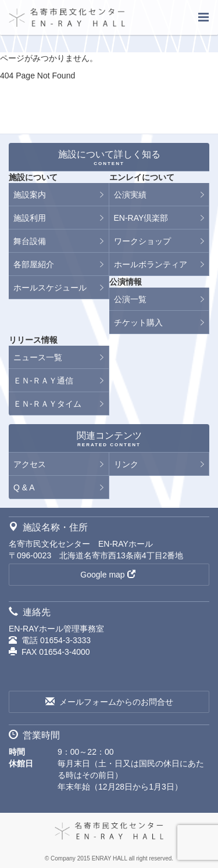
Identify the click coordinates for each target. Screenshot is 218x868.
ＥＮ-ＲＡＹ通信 (43, 381)
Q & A (24, 487)
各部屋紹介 (34, 264)
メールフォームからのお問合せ (109, 702)
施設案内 (30, 195)
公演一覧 (130, 299)
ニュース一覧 (38, 357)
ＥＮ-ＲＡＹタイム (47, 404)
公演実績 (130, 195)
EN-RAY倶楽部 (141, 218)
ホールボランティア (151, 264)
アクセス (30, 464)
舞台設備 (30, 241)
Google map (108, 575)
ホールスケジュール (50, 288)
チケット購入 (138, 322)
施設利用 (30, 218)
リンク (126, 464)
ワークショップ (142, 241)
